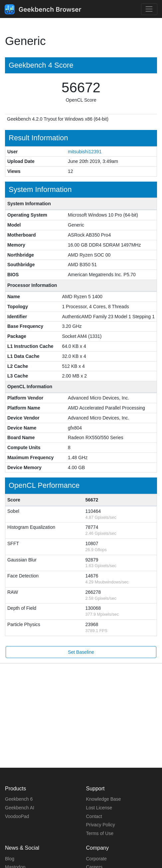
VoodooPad (17, 816)
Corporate (96, 859)
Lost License (99, 808)
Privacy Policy (101, 825)
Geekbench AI (20, 808)
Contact (94, 816)
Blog (10, 859)
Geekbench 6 (19, 799)
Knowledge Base (104, 799)
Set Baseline (81, 652)
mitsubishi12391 (85, 152)
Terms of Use (100, 833)
